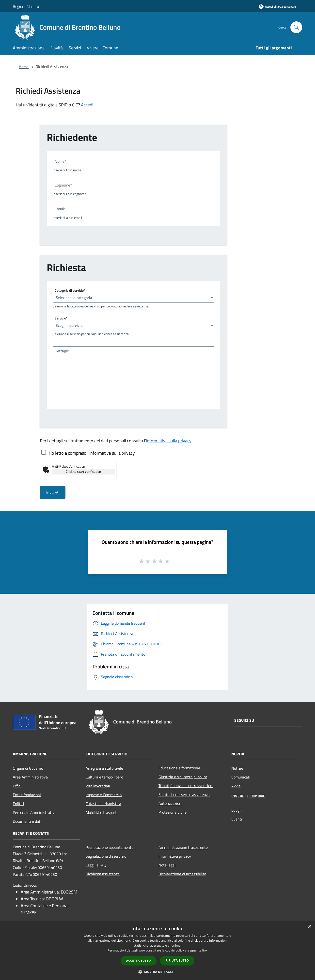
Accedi (87, 105)
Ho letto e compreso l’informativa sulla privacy (92, 453)
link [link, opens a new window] (205, 950)
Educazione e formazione (179, 768)
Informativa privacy (175, 856)
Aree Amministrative (30, 777)
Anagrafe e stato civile (104, 768)
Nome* (60, 161)
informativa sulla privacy (169, 441)
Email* (60, 209)
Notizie (237, 768)
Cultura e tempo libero (104, 777)
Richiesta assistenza (103, 874)
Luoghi (237, 810)
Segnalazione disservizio (106, 856)
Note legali (167, 865)
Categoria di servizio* (70, 290)
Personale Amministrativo (35, 812)
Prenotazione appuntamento (110, 847)
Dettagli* (62, 351)
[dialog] (157, 951)
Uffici (17, 786)
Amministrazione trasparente (183, 847)
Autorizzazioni (170, 803)
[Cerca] (296, 27)
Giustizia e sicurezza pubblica (183, 777)
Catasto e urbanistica (103, 804)
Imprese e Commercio (104, 795)
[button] (157, 972)
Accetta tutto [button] (139, 961)
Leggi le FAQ (96, 865)
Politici (18, 804)
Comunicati (241, 777)
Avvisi (236, 786)
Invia (53, 492)
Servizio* (61, 318)
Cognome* (63, 185)
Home (24, 67)
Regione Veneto (26, 6)
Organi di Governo (28, 768)
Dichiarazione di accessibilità (182, 874)
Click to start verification (83, 471)
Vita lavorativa (98, 786)
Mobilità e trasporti (102, 812)
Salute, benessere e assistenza (184, 794)
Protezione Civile (173, 812)
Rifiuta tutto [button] (177, 960)
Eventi (237, 819)
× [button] (309, 927)
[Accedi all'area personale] (277, 7)
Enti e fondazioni (27, 795)
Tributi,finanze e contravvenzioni (186, 786)
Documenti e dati (27, 821)
